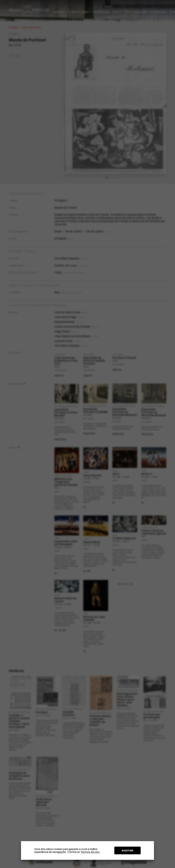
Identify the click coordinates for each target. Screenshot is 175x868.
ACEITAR (127, 851)
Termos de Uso (90, 852)
